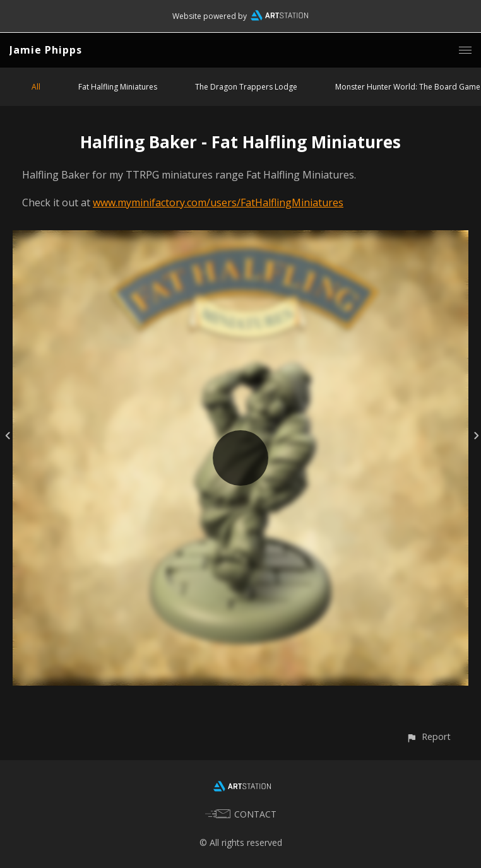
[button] (428, 736)
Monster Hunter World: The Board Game (408, 87)
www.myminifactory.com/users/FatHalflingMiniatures (218, 202)
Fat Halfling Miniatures (118, 87)
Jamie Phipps (46, 50)
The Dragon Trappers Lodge (246, 87)
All (36, 87)
